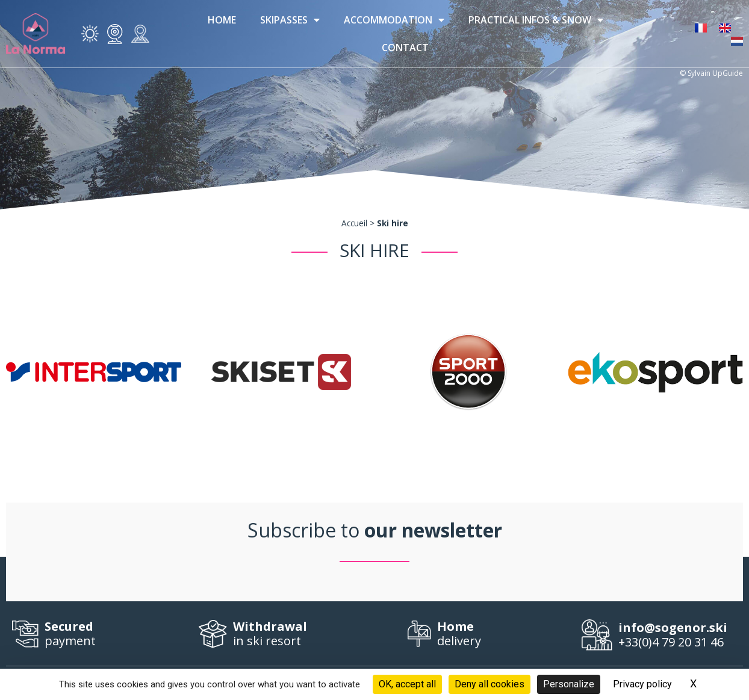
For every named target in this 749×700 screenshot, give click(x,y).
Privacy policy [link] (642, 684)
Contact (405, 48)
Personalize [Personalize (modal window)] (569, 684)
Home (222, 20)
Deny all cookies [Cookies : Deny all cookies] (489, 684)
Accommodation (394, 20)
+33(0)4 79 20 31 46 (678, 635)
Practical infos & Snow (536, 20)
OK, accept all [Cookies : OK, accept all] (407, 684)
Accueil (354, 223)
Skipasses (290, 20)
